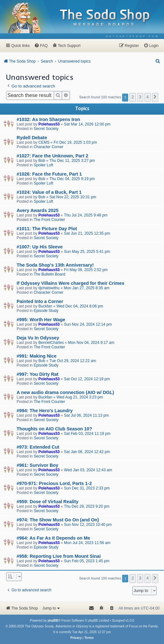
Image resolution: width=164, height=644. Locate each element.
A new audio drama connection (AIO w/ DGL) (65, 392)
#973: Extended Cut (38, 447)
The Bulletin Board (49, 274)
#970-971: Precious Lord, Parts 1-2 (54, 483)
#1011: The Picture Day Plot (47, 229)
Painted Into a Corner (40, 301)
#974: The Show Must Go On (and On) (58, 520)
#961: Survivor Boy (37, 465)
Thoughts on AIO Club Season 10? (54, 429)
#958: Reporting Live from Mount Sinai (59, 556)
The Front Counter (49, 220)
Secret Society (46, 129)
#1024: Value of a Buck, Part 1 (49, 192)
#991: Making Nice (37, 356)
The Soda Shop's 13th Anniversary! (55, 265)
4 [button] (148, 97)
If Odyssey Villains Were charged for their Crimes (70, 283)
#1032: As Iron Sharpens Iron (48, 119)
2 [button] (133, 97)
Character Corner (48, 147)
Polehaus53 (49, 124)
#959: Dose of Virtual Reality (47, 502)
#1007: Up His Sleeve (40, 247)
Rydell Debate (32, 138)
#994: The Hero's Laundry (45, 411)
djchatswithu (49, 288)
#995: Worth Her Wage (41, 320)
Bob (42, 161)
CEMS (44, 142)
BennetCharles (51, 343)
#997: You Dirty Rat (38, 374)
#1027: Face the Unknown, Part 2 (52, 156)
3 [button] (140, 97)
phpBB (53, 621)
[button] (155, 97)
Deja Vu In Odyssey (38, 338)
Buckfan (45, 306)
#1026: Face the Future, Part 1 (49, 174)
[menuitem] (133, 36)
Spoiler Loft (43, 165)
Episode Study (46, 311)
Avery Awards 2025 (38, 210)
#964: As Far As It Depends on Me (53, 538)
